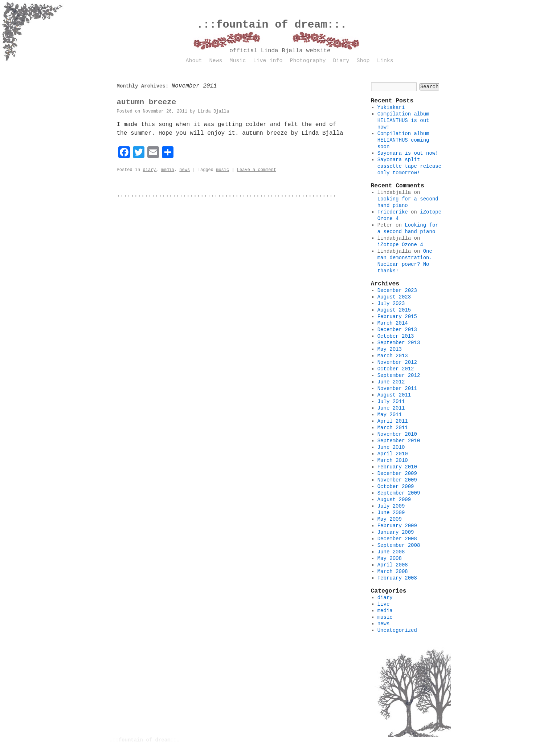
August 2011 (394, 395)
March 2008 (393, 572)
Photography (308, 61)
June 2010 (391, 447)
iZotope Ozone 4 (400, 245)
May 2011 (390, 415)
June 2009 (391, 513)
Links (385, 61)
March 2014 (393, 323)
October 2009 (396, 487)
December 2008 (397, 539)
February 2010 (397, 467)
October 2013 (396, 336)
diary (150, 170)
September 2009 (399, 493)
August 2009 (394, 500)
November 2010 (397, 434)
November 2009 (397, 480)
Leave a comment (257, 170)
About (194, 61)
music (222, 170)
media (168, 170)
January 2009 (396, 532)
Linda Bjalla (213, 111)
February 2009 (397, 526)
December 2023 (397, 290)
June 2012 (391, 382)
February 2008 (397, 578)
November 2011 (397, 389)
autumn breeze (147, 102)
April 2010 (393, 454)
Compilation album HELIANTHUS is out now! (403, 121)
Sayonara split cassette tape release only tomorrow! (409, 166)
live (384, 604)
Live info (268, 61)
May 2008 (390, 558)
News (216, 61)
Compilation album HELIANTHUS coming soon (403, 140)
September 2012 (399, 375)
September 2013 (399, 343)
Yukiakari (391, 107)
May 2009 (390, 519)
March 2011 (393, 428)
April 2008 (393, 565)
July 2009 (391, 506)
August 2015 (394, 310)
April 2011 (393, 421)
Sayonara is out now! (408, 153)
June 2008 (391, 552)
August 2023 (394, 297)
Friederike (393, 212)
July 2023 (391, 304)
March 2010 (393, 460)
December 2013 (397, 330)
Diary (341, 61)
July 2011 (391, 402)
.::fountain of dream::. (272, 25)
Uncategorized (397, 630)
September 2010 (399, 441)
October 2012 (396, 369)
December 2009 (397, 473)
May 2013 (390, 349)
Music (238, 61)
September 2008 (399, 545)
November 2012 (397, 362)
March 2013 (393, 356)
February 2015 (397, 317)
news (185, 170)
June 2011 (391, 408)
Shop (363, 61)
